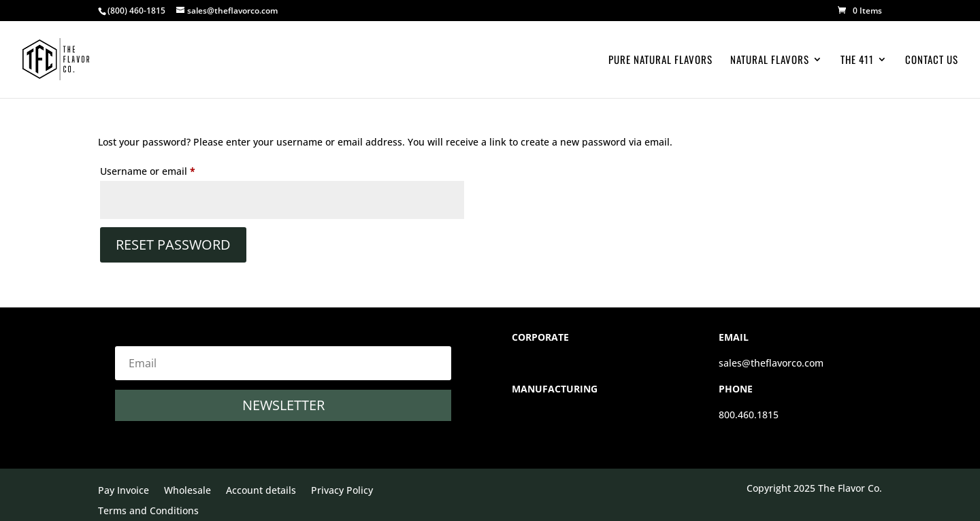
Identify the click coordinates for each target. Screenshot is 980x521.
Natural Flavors (770, 61)
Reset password (173, 245)
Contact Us (932, 61)
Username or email (168, 170)
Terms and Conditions (148, 511)
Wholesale (187, 491)
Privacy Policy (342, 491)
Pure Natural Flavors (660, 61)
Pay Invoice (124, 491)
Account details (261, 491)
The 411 (857, 61)
